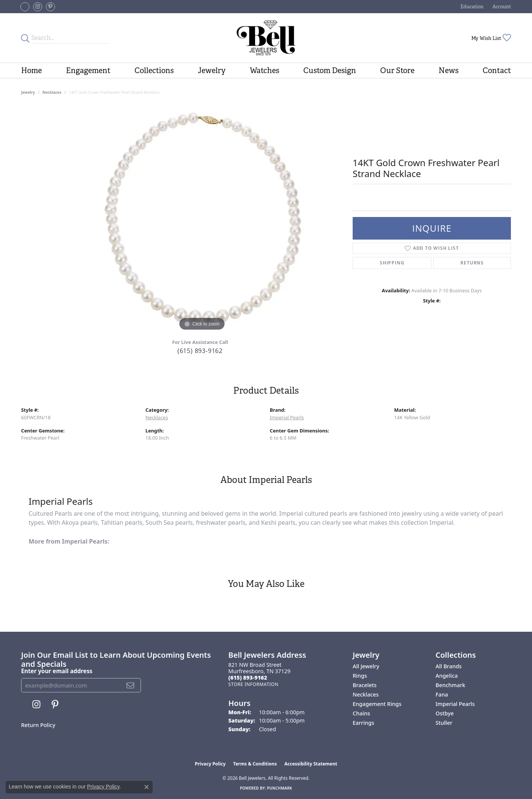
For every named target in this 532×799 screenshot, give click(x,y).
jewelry (28, 92)
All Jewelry (366, 666)
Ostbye (445, 713)
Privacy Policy (210, 764)
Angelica (447, 676)
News (449, 70)
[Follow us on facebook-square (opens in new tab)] (25, 7)
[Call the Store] (248, 678)
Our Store (397, 70)
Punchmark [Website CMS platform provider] (280, 788)
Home (31, 70)
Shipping (392, 263)
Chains (361, 713)
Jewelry (212, 70)
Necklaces (52, 92)
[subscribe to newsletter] (131, 685)
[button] (471, 7)
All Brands (449, 666)
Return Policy (38, 725)
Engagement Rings (377, 704)
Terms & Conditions (255, 764)
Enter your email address (57, 671)
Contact (497, 70)
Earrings (363, 723)
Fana (442, 694)
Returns (472, 263)
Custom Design (330, 70)
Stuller (444, 723)
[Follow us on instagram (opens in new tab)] (38, 7)
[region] (202, 220)
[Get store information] (253, 684)
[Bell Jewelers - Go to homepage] (266, 38)
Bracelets (365, 685)
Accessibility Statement (311, 764)
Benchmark (450, 685)
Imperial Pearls (287, 417)
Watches (264, 70)
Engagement (88, 70)
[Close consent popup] (147, 787)
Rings (360, 676)
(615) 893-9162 (200, 351)
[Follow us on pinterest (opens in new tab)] (50, 7)
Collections (154, 70)
